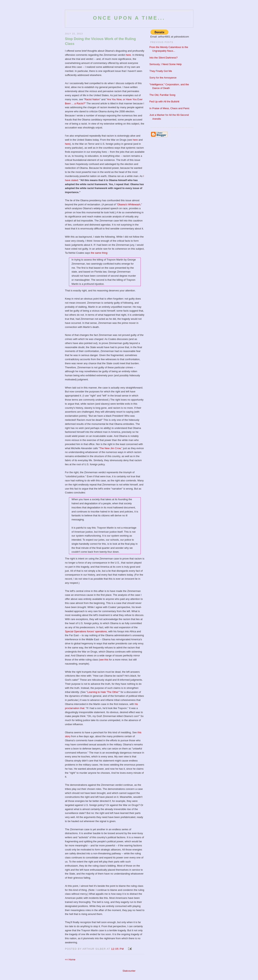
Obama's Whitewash (129, 204)
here (129, 55)
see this (104, 660)
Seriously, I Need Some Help (166, 64)
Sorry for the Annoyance (163, 78)
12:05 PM (117, 949)
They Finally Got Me (161, 71)
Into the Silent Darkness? (164, 58)
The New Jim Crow (110, 448)
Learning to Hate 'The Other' (103, 692)
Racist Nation (92, 99)
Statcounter (129, 971)
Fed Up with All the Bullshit (164, 101)
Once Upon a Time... (129, 18)
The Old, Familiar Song (162, 95)
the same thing (99, 253)
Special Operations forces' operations (86, 631)
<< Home (70, 960)
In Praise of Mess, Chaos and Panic (170, 108)
